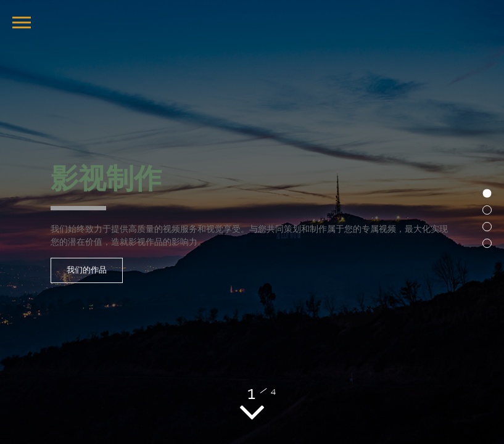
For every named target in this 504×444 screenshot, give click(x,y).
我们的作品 (87, 270)
